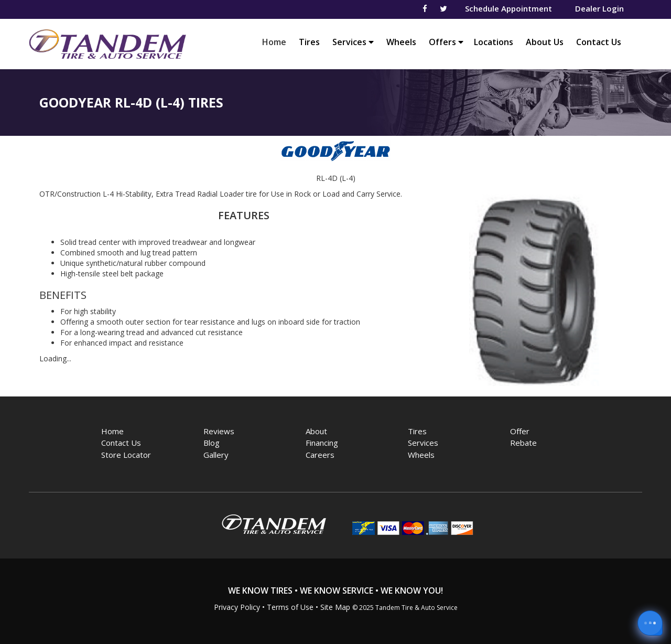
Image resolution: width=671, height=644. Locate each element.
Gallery (216, 455)
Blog (212, 443)
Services (353, 42)
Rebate (523, 443)
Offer (520, 431)
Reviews (219, 431)
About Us (545, 42)
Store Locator (126, 455)
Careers (320, 455)
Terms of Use (290, 607)
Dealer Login (599, 8)
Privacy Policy (237, 607)
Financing (322, 443)
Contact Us (599, 42)
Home (277, 42)
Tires (309, 42)
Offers (446, 42)
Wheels (401, 42)
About (316, 431)
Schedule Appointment (508, 8)
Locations (494, 42)
